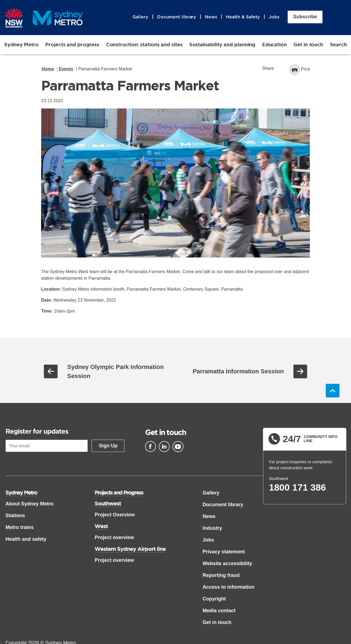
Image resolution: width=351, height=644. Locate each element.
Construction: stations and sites (144, 45)
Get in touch (308, 45)
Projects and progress (72, 45)
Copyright (214, 599)
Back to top (333, 391)
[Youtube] (178, 447)
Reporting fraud (221, 576)
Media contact (219, 611)
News (211, 17)
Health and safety (26, 540)
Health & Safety (243, 17)
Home (48, 69)
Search (338, 45)
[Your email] (47, 447)
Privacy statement (224, 552)
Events (66, 69)
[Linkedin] (164, 447)
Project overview (114, 538)
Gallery (140, 17)
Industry (212, 529)
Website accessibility (227, 564)
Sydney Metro (21, 45)
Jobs (274, 17)
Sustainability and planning (222, 45)
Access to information (229, 588)
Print (305, 70)
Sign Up (108, 446)
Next (300, 372)
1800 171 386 (298, 488)
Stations (15, 516)
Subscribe (305, 17)
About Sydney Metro (29, 504)
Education (274, 45)
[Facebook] (151, 447)
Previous (51, 372)
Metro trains (20, 528)
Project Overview (115, 515)
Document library (177, 17)
